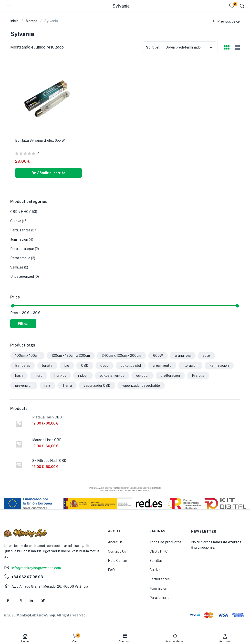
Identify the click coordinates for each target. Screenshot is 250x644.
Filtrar (23, 324)
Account (225, 638)
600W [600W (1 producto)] (158, 356)
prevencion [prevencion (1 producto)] (24, 386)
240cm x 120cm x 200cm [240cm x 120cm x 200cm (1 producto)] (121, 356)
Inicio (14, 21)
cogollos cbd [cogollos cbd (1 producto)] (131, 366)
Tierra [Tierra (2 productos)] (67, 386)
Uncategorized (22, 277)
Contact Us (117, 551)
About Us (115, 542)
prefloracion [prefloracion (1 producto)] (170, 376)
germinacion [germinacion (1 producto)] (219, 366)
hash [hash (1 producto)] (19, 376)
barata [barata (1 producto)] (47, 366)
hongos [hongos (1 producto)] (60, 376)
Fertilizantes (20, 230)
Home (25, 638)
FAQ (111, 570)
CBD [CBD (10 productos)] (85, 366)
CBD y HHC (19, 212)
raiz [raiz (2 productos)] (47, 386)
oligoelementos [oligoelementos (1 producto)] (112, 376)
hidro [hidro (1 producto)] (39, 376)
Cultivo (16, 221)
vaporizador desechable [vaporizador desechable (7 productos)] (141, 386)
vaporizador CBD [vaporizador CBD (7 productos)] (97, 386)
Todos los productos (165, 542)
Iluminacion (19, 239)
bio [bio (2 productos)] (67, 366)
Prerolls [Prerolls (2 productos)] (198, 376)
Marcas (31, 21)
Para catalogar (22, 249)
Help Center (118, 561)
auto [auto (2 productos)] (206, 356)
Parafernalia (20, 258)
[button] (48, 173)
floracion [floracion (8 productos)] (190, 366)
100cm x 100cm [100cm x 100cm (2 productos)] (27, 356)
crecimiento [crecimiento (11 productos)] (162, 366)
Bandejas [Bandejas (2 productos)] (23, 366)
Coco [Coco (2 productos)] (104, 366)
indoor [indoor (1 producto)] (83, 376)
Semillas (17, 267)
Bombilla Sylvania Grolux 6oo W (40, 140)
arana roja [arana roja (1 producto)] (183, 356)
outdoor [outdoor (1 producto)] (142, 376)
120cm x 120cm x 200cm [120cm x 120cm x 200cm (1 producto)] (71, 356)
